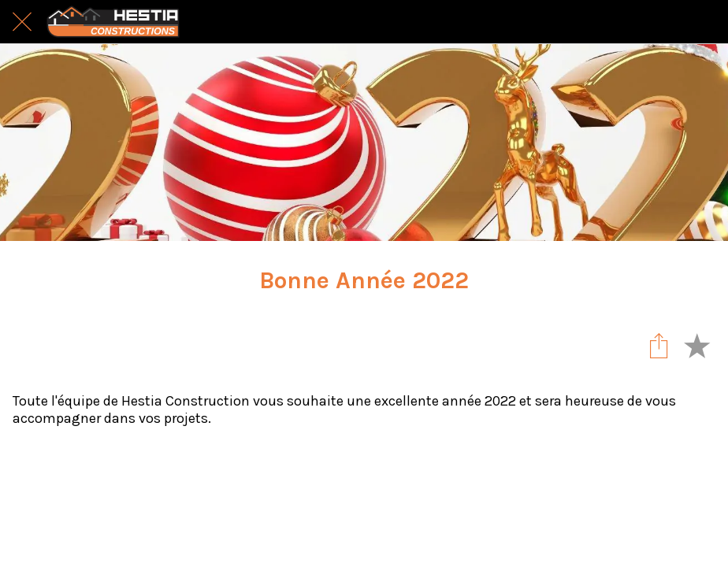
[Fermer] (22, 22)
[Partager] (659, 345)
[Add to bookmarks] (696, 345)
